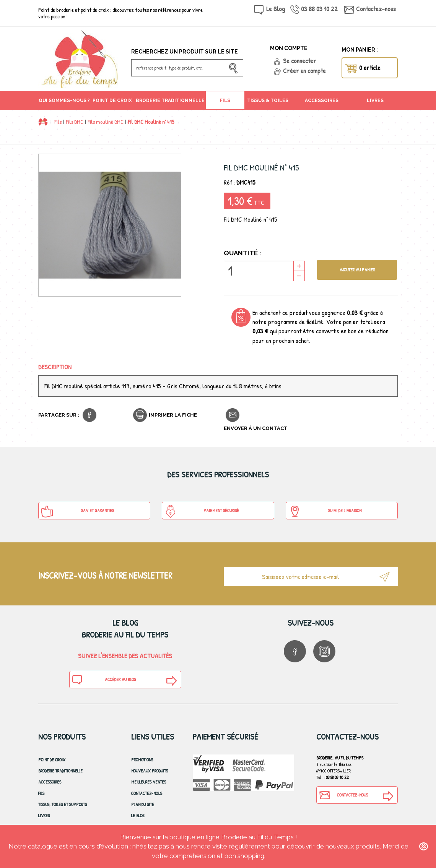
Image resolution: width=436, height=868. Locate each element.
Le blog (138, 815)
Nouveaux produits (150, 771)
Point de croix (52, 760)
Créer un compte (304, 71)
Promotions (142, 760)
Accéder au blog (104, 680)
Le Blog (276, 9)
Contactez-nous (376, 9)
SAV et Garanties (77, 511)
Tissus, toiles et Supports (63, 804)
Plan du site (143, 804)
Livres (44, 815)
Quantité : (242, 253)
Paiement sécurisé (202, 511)
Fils (58, 122)
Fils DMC (75, 122)
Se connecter (300, 61)
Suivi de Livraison (325, 511)
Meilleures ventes (149, 782)
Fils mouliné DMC (106, 122)
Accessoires (50, 782)
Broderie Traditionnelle (60, 771)
